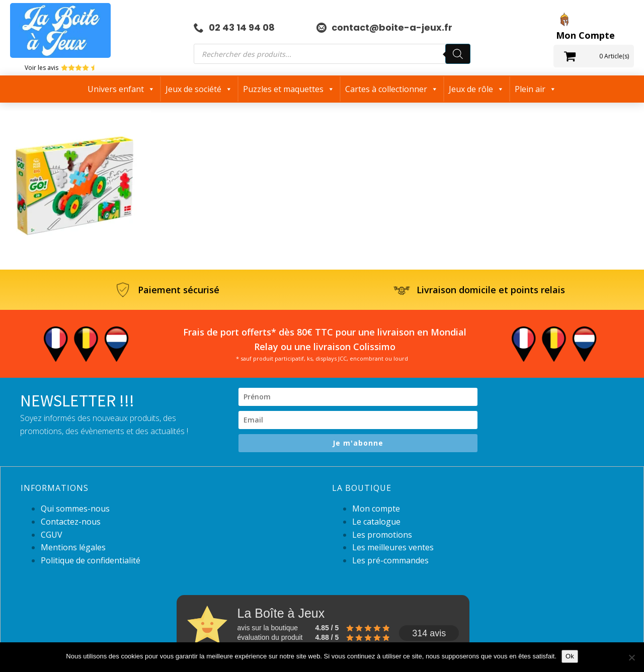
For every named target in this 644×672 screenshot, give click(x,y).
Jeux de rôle (476, 89)
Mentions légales (73, 547)
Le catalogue (376, 522)
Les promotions (382, 535)
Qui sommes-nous (75, 509)
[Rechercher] (458, 54)
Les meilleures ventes (393, 547)
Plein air (536, 89)
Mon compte (376, 509)
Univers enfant (121, 89)
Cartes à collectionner (392, 89)
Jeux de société (199, 89)
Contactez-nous (71, 522)
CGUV (52, 535)
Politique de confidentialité (91, 560)
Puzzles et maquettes (289, 89)
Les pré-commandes (390, 560)
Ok (570, 656)
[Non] (631, 657)
